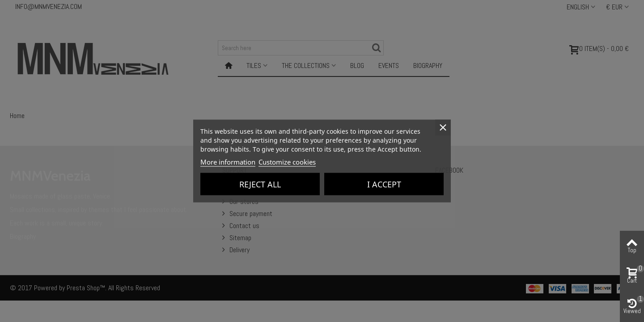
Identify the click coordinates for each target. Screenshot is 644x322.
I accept (384, 184)
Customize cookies (287, 162)
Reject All (260, 184)
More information (228, 162)
